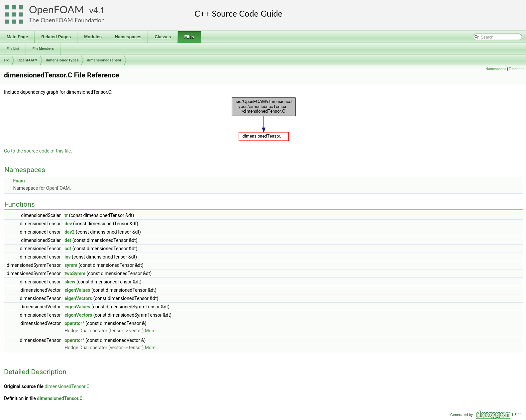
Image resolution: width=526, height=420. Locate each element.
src (6, 60)
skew (70, 282)
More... (152, 331)
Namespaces (496, 69)
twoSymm (75, 273)
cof (68, 249)
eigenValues (77, 290)
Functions (517, 69)
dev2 (69, 232)
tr (66, 215)
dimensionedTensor (104, 60)
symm (71, 265)
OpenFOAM (56, 9)
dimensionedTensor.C (67, 386)
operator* (74, 323)
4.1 (99, 10)
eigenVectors (78, 298)
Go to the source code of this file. (38, 151)
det (68, 240)
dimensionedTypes (62, 60)
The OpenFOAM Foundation (67, 20)
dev (68, 224)
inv (68, 257)
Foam (19, 181)
